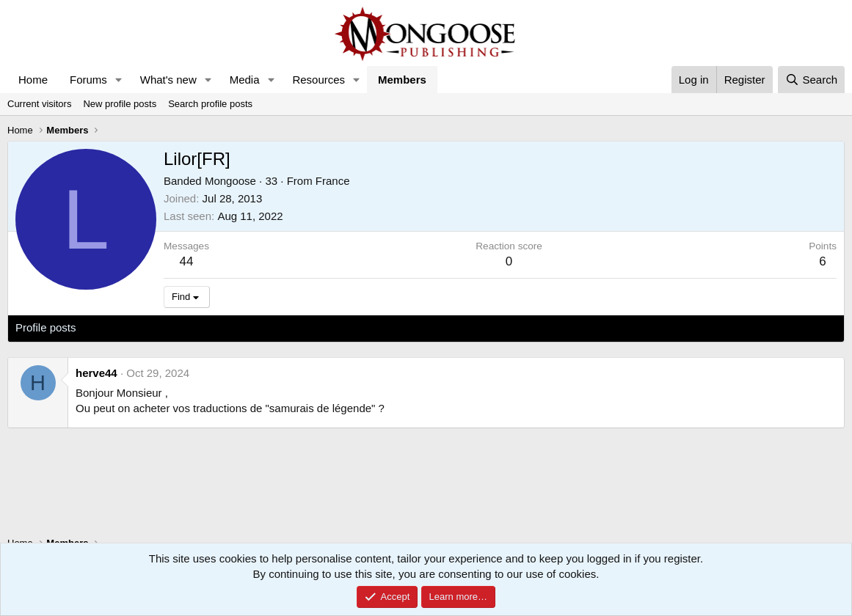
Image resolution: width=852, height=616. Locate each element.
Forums (88, 80)
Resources (318, 80)
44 (187, 261)
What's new (168, 80)
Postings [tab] (193, 327)
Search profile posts (210, 104)
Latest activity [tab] (124, 327)
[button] (119, 80)
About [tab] (243, 327)
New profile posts (120, 104)
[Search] (811, 80)
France (333, 181)
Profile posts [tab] (46, 327)
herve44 (97, 373)
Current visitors (39, 104)
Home (33, 80)
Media (245, 80)
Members (402, 80)
